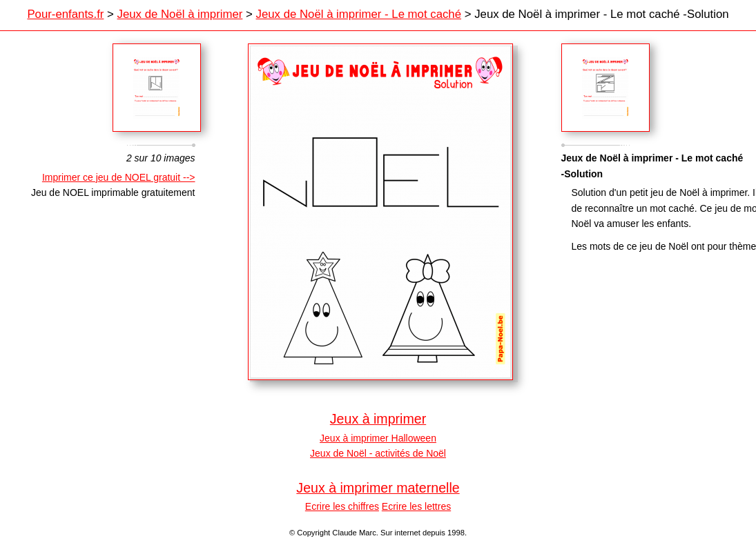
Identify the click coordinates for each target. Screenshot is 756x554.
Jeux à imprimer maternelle (378, 488)
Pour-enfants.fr (65, 14)
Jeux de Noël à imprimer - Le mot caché (359, 14)
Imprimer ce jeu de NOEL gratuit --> (119, 177)
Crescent (157, 88)
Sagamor (605, 88)
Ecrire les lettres (416, 506)
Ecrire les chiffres (342, 506)
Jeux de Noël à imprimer (180, 14)
